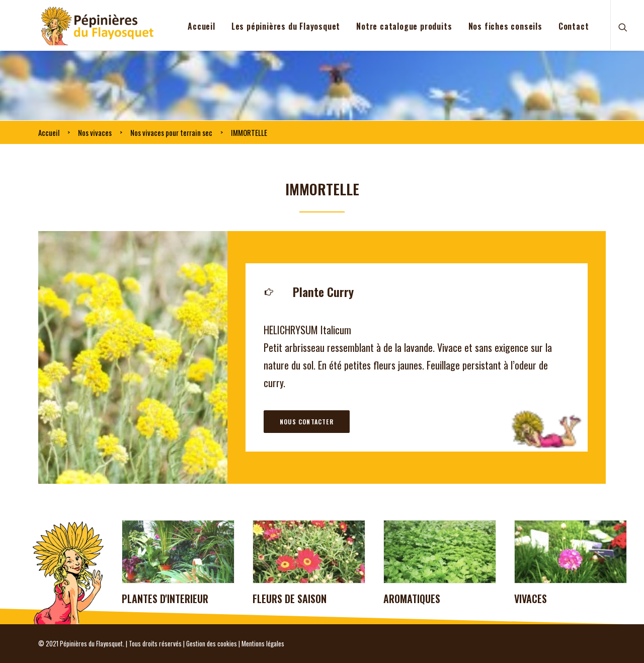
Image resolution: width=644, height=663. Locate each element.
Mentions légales (263, 643)
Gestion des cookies (212, 643)
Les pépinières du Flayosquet (286, 26)
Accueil (202, 26)
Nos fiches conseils (505, 26)
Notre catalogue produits (404, 26)
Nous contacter (307, 422)
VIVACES (531, 599)
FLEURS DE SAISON (290, 599)
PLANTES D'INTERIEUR (165, 599)
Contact (574, 26)
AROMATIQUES (412, 599)
